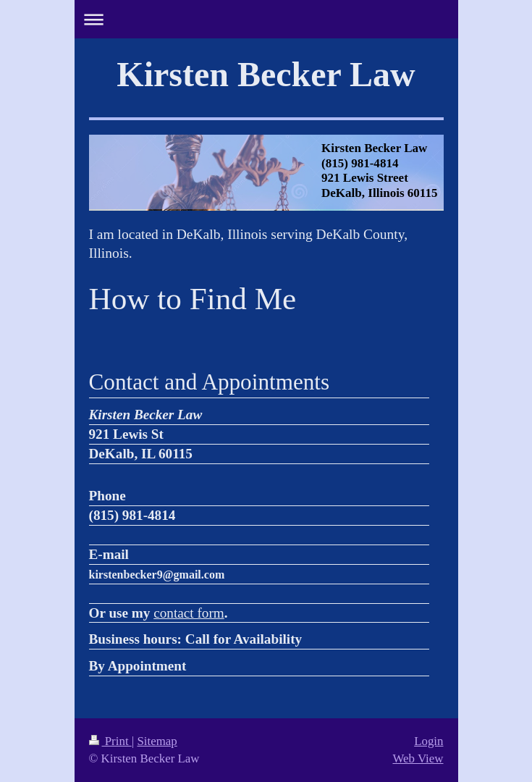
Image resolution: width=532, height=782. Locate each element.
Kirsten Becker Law (266, 74)
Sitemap (157, 741)
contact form (189, 613)
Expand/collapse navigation (266, 19)
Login (428, 741)
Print (110, 741)
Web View (418, 758)
